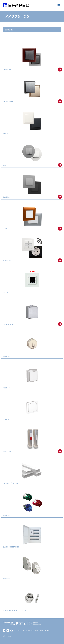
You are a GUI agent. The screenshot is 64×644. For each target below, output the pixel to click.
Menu (9, 30)
